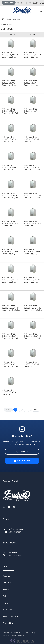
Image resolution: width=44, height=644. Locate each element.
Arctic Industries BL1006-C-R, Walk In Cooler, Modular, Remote (10, 139)
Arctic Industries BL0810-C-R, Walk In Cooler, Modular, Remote (10, 280)
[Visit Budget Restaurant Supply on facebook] (9, 507)
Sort (32, 35)
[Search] (22, 19)
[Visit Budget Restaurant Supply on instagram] (14, 507)
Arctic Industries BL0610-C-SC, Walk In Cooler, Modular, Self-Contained (32, 308)
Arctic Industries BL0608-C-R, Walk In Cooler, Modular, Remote (10, 83)
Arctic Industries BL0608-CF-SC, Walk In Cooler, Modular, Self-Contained (33, 336)
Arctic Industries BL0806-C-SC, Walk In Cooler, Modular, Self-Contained (32, 167)
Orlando (23, 3)
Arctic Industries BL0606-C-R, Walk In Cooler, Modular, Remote (10, 55)
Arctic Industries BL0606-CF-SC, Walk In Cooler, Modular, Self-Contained (33, 195)
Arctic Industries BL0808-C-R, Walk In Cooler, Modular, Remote (10, 167)
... (24, 410)
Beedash (23, 635)
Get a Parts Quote (22, 461)
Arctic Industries (7, 25)
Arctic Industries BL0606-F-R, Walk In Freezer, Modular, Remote (10, 224)
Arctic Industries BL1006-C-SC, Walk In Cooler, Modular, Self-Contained (10, 308)
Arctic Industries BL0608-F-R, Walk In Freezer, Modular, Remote (32, 364)
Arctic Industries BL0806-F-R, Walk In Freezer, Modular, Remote (10, 392)
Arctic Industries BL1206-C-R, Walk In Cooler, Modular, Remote (32, 252)
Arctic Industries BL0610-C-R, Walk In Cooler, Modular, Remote (32, 139)
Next (36, 410)
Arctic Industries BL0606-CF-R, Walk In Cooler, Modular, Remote (32, 111)
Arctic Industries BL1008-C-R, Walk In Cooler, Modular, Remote (32, 280)
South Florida (37, 3)
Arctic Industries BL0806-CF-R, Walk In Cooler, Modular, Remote (32, 55)
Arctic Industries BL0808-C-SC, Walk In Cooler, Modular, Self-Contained (10, 364)
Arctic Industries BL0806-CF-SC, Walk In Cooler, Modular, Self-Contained (11, 336)
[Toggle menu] (3, 11)
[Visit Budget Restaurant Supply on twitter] (4, 507)
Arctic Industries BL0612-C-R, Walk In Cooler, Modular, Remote (10, 252)
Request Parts (9, 3)
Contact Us (22, 452)
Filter (12, 35)
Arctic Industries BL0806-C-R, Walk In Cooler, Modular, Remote (32, 83)
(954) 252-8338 (15, 555)
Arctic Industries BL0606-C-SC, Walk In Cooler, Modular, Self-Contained (10, 111)
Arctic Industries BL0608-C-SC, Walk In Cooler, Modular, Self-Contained (10, 195)
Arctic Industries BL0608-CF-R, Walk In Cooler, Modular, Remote (32, 224)
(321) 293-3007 (15, 532)
